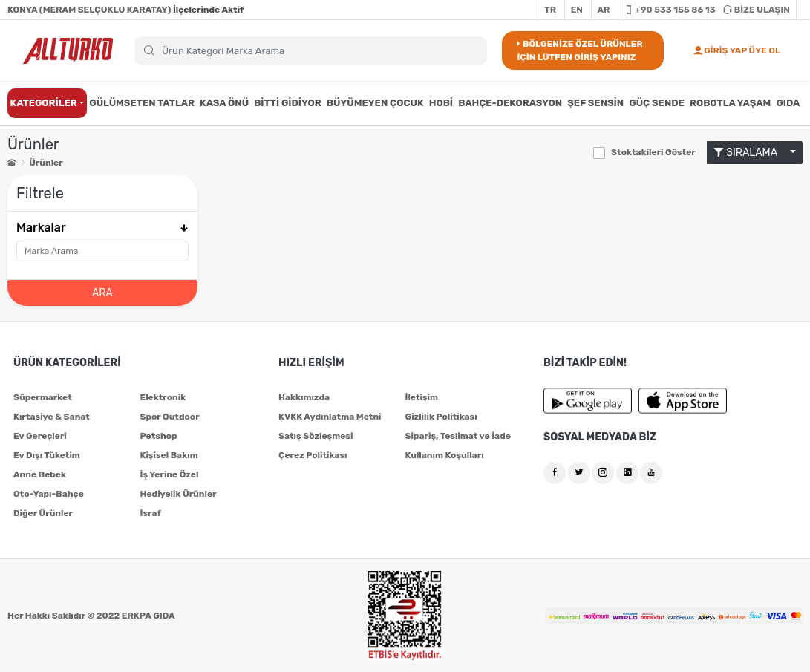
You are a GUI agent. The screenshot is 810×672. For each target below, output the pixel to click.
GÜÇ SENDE (657, 103)
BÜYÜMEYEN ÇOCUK (375, 103)
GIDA (788, 103)
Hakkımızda (304, 397)
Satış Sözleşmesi (316, 436)
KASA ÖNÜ (224, 103)
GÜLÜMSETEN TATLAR (142, 103)
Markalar (102, 228)
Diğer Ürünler (43, 513)
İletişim (422, 397)
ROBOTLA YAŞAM (730, 103)
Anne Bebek (40, 474)
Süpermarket (43, 397)
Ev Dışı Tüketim (47, 455)
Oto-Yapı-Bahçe (49, 494)
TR (550, 10)
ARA (102, 293)
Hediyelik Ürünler (179, 494)
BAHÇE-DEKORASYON (510, 103)
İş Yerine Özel (170, 474)
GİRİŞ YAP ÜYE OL (737, 50)
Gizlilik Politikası (441, 417)
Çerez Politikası (313, 455)
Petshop (159, 436)
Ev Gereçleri (40, 436)
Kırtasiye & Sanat (52, 417)
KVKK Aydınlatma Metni (330, 417)
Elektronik (163, 397)
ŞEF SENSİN (595, 103)
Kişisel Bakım (169, 455)
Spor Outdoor (170, 417)
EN (577, 10)
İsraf (151, 513)
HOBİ (441, 103)
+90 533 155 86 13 (670, 10)
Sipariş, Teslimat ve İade (458, 436)
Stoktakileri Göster (653, 152)
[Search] (311, 51)
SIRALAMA (751, 153)
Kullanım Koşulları (445, 455)
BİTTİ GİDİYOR (288, 103)
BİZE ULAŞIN (757, 10)
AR (604, 10)
